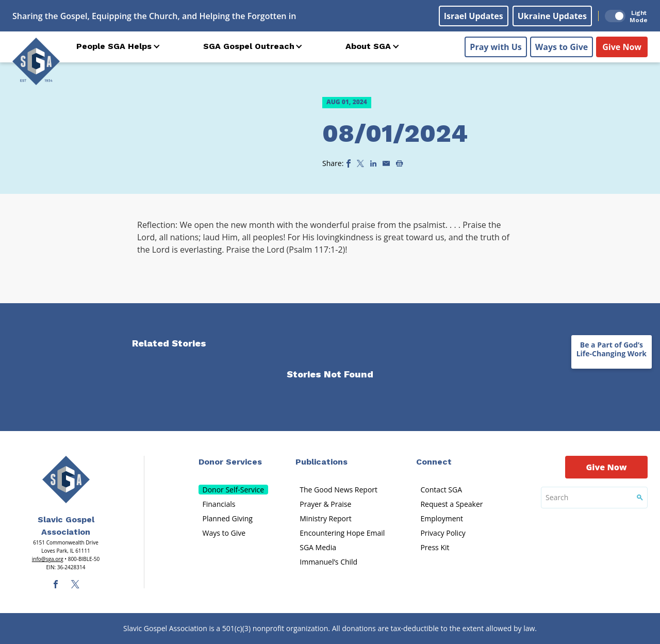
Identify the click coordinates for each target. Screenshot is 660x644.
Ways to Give (562, 47)
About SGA (368, 46)
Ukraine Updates (552, 16)
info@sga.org (48, 559)
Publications (321, 462)
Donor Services (230, 462)
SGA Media (318, 547)
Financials (219, 504)
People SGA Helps (114, 46)
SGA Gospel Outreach (249, 46)
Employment (442, 518)
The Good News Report (339, 490)
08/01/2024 (395, 133)
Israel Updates (474, 16)
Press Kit (435, 547)
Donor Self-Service (234, 490)
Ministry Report (325, 518)
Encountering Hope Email (342, 533)
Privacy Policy (443, 533)
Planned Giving (228, 518)
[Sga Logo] (36, 61)
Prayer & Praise (325, 504)
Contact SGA (441, 490)
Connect (434, 462)
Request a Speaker (451, 504)
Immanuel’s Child (328, 562)
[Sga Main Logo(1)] (66, 480)
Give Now (622, 47)
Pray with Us (496, 47)
